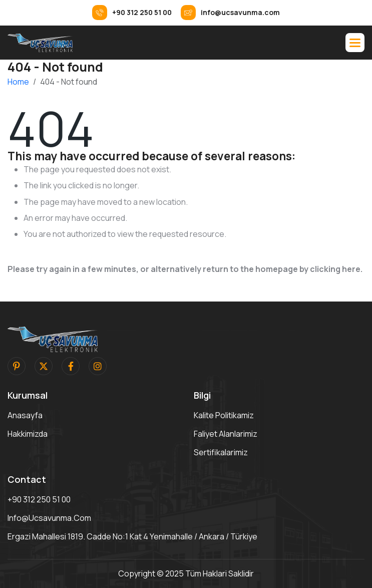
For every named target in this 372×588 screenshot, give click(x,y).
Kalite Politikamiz (224, 415)
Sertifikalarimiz (221, 452)
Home (18, 82)
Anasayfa (25, 415)
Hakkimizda (28, 434)
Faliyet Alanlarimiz (226, 434)
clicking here (335, 269)
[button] (355, 43)
